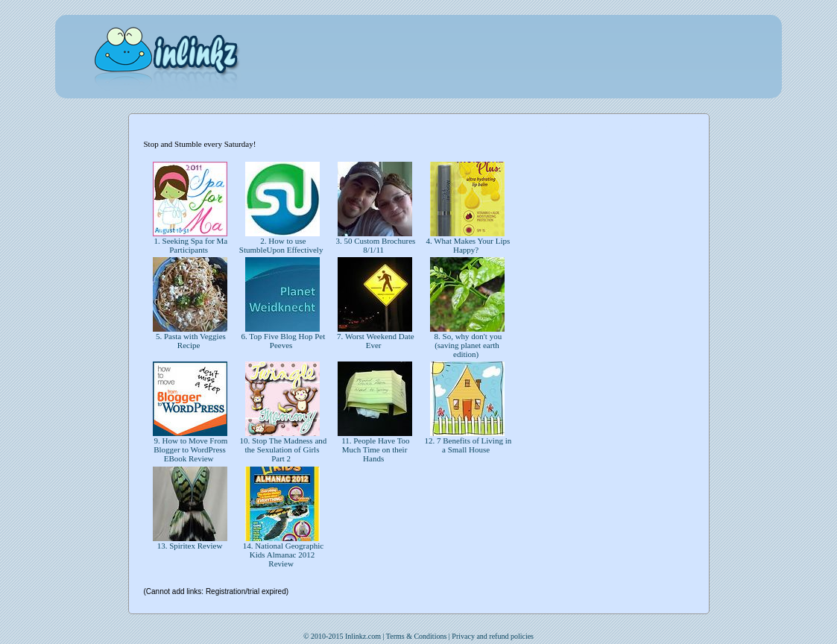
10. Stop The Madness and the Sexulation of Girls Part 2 (282, 449)
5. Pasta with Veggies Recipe (190, 341)
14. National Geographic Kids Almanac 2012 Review (282, 555)
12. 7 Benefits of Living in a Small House (467, 445)
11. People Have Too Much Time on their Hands (374, 449)
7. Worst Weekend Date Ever (374, 341)
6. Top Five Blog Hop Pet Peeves (282, 341)
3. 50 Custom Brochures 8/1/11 (375, 245)
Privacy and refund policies (493, 636)
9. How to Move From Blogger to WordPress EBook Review (190, 449)
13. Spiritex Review (190, 546)
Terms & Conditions (417, 636)
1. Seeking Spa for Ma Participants (190, 245)
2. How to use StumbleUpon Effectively (282, 245)
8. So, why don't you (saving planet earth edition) (467, 345)
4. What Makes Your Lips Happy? (467, 245)
